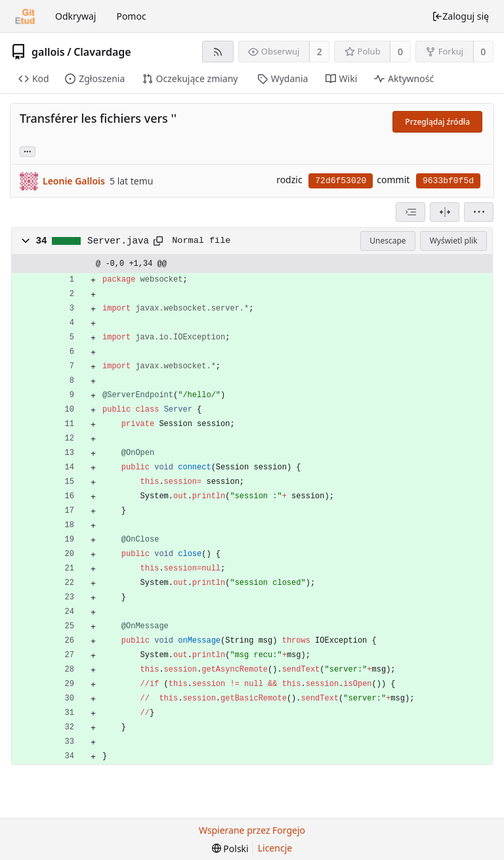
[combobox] (410, 212)
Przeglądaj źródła (437, 122)
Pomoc (131, 16)
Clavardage (102, 52)
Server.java (118, 241)
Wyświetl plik (454, 241)
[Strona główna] (25, 16)
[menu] (479, 212)
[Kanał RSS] (218, 52)
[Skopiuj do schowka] (158, 241)
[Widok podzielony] (445, 212)
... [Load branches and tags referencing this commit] (28, 151)
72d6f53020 (341, 181)
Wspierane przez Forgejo (252, 830)
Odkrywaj (75, 16)
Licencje (275, 848)
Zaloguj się (460, 16)
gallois (48, 52)
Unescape (388, 241)
